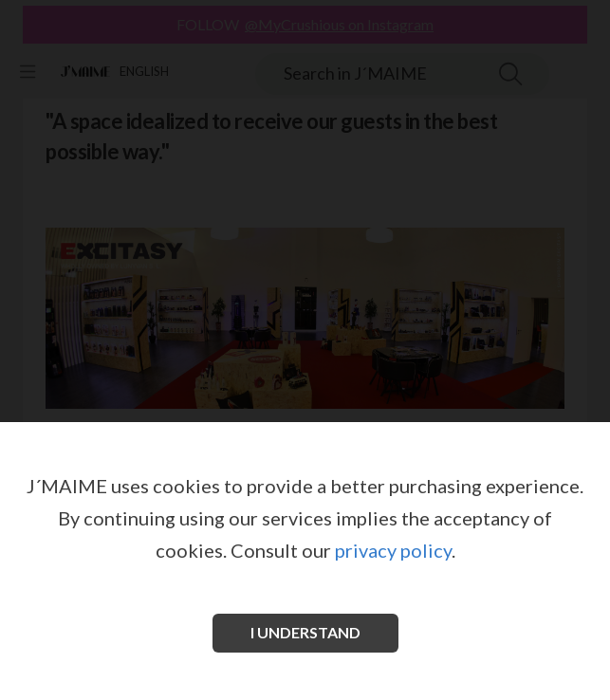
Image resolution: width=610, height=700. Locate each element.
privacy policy (393, 550)
